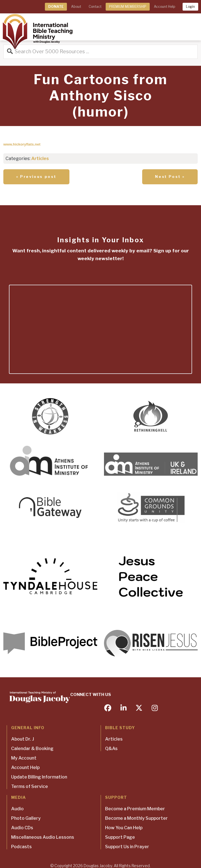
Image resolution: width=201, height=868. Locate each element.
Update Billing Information (39, 777)
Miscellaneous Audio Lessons (43, 837)
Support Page (120, 837)
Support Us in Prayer (127, 847)
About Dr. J (23, 739)
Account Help (164, 7)
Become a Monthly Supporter (136, 818)
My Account (24, 758)
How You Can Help (124, 828)
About (76, 7)
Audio (17, 809)
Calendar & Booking (32, 749)
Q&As (111, 749)
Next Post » (170, 176)
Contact (95, 7)
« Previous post (36, 176)
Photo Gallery (26, 818)
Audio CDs (22, 828)
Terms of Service (30, 786)
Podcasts (21, 847)
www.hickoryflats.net (22, 144)
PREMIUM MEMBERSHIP (128, 7)
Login (190, 7)
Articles (40, 159)
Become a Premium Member (135, 809)
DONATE (56, 7)
